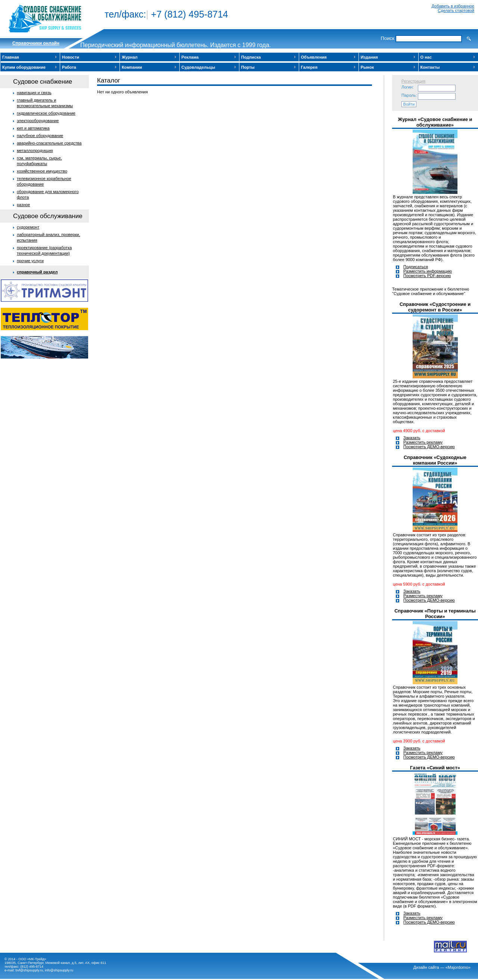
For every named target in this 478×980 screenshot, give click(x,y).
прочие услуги (30, 261)
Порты (248, 67)
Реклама (190, 57)
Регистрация (413, 81)
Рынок (367, 67)
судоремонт (28, 227)
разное (23, 205)
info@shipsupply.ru (59, 970)
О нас (426, 57)
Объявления (314, 57)
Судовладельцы (198, 67)
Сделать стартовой (456, 10)
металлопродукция (35, 151)
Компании (132, 67)
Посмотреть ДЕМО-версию (429, 447)
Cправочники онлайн (36, 43)
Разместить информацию (428, 271)
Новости (71, 57)
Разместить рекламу (423, 442)
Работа (69, 67)
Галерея (309, 67)
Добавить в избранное (453, 6)
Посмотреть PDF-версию (427, 276)
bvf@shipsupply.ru (30, 970)
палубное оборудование (40, 136)
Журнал (130, 57)
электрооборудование (38, 121)
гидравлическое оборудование (46, 113)
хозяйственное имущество (42, 171)
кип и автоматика (33, 128)
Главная (11, 57)
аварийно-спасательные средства (49, 143)
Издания (369, 57)
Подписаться (416, 267)
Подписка (251, 57)
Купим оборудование (24, 67)
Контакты (430, 67)
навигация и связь (34, 93)
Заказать (412, 438)
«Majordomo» (458, 967)
